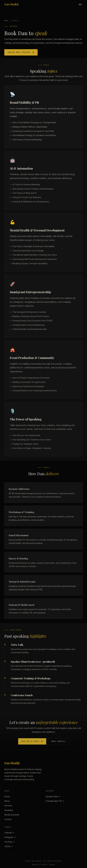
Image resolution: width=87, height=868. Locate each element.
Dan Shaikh (12, 4)
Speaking (9, 810)
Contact (8, 819)
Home (6, 20)
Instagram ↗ (10, 837)
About (7, 801)
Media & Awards (12, 815)
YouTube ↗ (9, 842)
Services (8, 806)
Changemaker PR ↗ (55, 801)
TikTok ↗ (9, 846)
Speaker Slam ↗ (53, 797)
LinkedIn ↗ (9, 833)
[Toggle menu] (80, 4)
